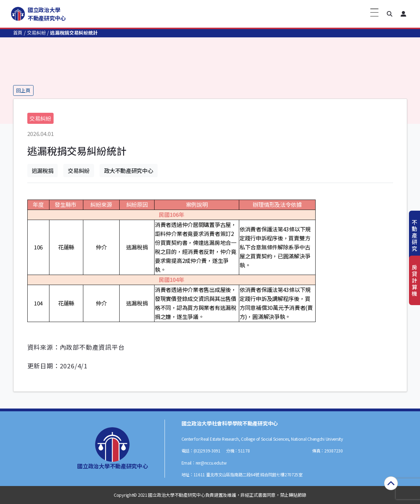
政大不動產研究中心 (128, 171)
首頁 (18, 33)
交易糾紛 (36, 33)
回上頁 (23, 90)
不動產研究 (414, 235)
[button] (390, 14)
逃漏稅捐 (43, 171)
